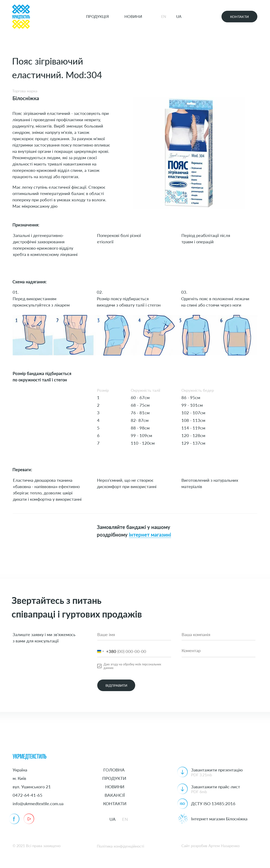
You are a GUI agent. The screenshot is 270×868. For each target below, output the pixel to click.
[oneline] (219, 635)
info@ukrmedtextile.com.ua (38, 803)
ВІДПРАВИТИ (116, 685)
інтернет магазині (150, 535)
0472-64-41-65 (28, 795)
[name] (134, 635)
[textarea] (219, 651)
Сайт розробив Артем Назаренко (211, 846)
